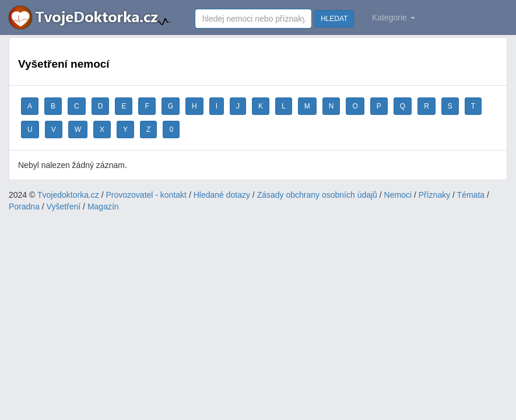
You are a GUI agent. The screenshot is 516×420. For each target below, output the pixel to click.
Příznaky (434, 195)
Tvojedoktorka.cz (68, 195)
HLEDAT (334, 19)
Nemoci (398, 195)
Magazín (103, 206)
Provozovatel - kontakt (147, 195)
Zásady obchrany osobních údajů (317, 195)
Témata (471, 195)
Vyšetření (64, 206)
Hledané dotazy (222, 195)
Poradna (24, 206)
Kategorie (394, 17)
